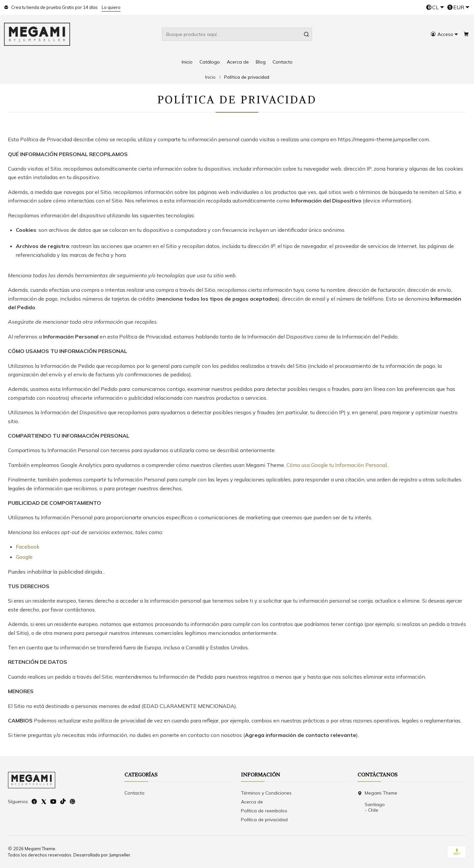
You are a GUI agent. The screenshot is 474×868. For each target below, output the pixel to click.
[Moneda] (458, 7)
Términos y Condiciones (266, 793)
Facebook (28, 547)
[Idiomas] (435, 7)
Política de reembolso (264, 811)
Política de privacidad (264, 820)
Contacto (283, 62)
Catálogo (210, 62)
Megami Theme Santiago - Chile (377, 802)
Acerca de (238, 62)
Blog (261, 62)
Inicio (187, 62)
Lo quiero (111, 7)
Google (24, 557)
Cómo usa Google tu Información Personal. (337, 465)
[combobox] (237, 34)
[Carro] (466, 34)
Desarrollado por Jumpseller (102, 855)
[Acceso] (444, 34)
